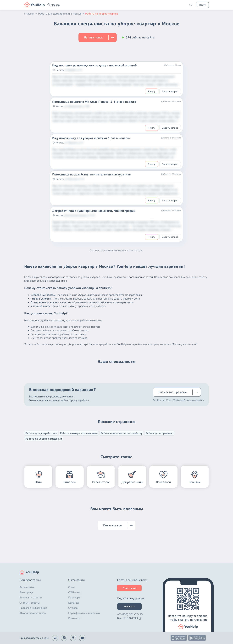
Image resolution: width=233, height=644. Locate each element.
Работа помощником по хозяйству (122, 433)
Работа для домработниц (41, 433)
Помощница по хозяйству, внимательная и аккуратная (92, 174)
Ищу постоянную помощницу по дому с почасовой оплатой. (95, 65)
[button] (55, 5)
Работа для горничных (160, 433)
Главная (31, 14)
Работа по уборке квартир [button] (102, 14)
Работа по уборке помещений (44, 439)
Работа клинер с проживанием (79, 433)
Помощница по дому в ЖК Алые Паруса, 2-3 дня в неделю (94, 102)
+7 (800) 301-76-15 (130, 614)
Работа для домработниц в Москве (61, 14)
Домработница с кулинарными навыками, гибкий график (94, 211)
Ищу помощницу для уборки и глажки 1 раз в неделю (91, 138)
